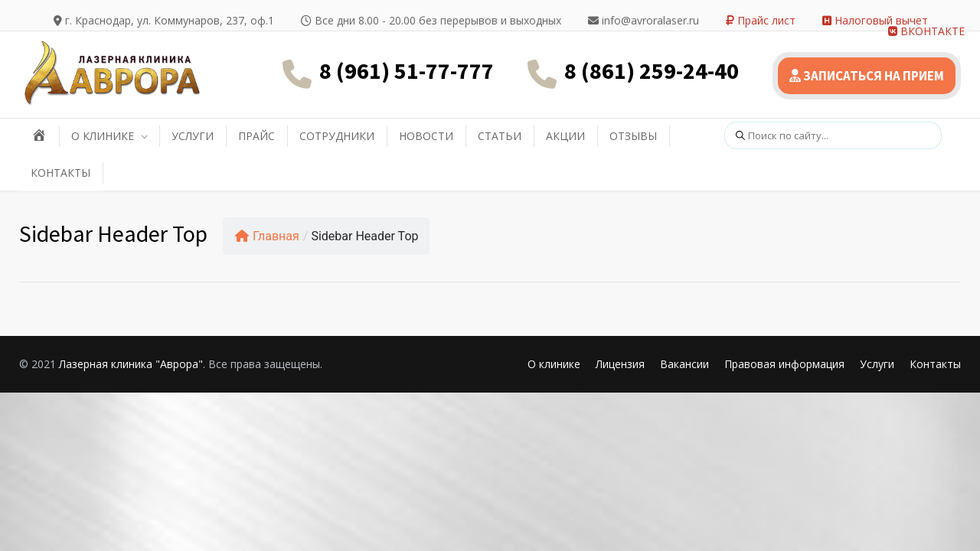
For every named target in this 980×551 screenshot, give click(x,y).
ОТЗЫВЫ (633, 136)
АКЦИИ (565, 136)
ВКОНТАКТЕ (926, 31)
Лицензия (620, 364)
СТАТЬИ (500, 136)
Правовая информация (784, 364)
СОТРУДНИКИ (337, 136)
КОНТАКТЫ (60, 173)
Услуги (877, 364)
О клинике (554, 364)
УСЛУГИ (193, 136)
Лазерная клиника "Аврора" (131, 364)
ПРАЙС (256, 136)
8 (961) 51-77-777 (407, 70)
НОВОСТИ (426, 136)
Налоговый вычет (875, 20)
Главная (267, 236)
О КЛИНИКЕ (103, 136)
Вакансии (684, 364)
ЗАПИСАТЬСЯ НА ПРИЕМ (867, 76)
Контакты (935, 364)
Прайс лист (761, 20)
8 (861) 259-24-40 (652, 70)
